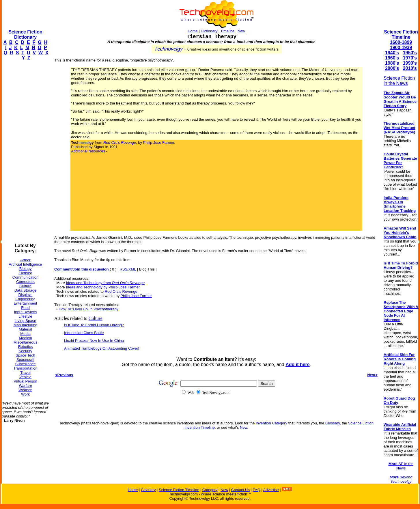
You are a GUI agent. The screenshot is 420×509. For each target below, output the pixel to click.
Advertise (271, 490)
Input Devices (26, 312)
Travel (25, 373)
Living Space (25, 321)
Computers (25, 282)
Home (193, 31)
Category (210, 490)
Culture (25, 286)
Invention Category (271, 423)
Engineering (25, 299)
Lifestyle (25, 316)
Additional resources (88, 151)
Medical (26, 338)
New (241, 31)
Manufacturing (25, 325)
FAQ (257, 490)
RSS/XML (128, 269)
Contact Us (240, 490)
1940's (392, 53)
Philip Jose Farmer (159, 142)
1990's (410, 63)
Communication (25, 277)
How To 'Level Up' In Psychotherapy (88, 309)
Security (26, 351)
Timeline (228, 31)
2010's (410, 68)
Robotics (26, 347)
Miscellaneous (25, 342)
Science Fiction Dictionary (25, 35)
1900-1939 (401, 47)
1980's (392, 63)
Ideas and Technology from (105, 283)
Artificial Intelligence (26, 264)
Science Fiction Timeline (401, 35)
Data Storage (26, 290)
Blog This (147, 269)
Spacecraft (25, 360)
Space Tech (25, 355)
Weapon (25, 390)
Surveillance (26, 364)
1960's (392, 58)
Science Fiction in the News (399, 81)
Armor (25, 260)
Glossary (333, 423)
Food (25, 308)
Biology (26, 269)
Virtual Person (25, 381)
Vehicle (25, 377)
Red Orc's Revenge (121, 291)
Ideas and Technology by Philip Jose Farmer (103, 287)
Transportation (25, 368)
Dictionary (209, 31)
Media (25, 334)
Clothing (25, 273)
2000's (392, 68)
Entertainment (26, 303)
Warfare (25, 386)
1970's (410, 58)
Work (25, 394)
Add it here (298, 364)
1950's (410, 53)
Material (25, 329)
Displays (25, 295)
